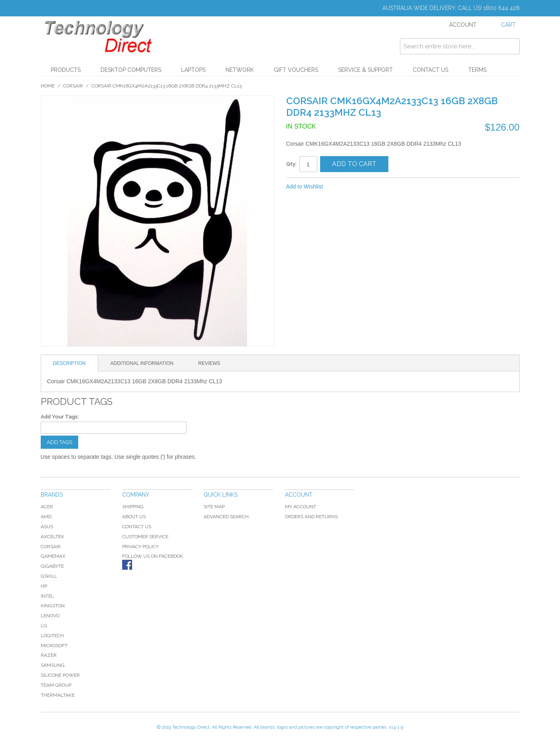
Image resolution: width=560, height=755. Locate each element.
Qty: (291, 164)
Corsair (73, 86)
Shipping (133, 507)
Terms (477, 70)
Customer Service (145, 537)
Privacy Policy (140, 547)
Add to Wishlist (305, 186)
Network (240, 70)
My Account (301, 507)
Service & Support (365, 70)
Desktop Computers (131, 70)
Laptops (193, 70)
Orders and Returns (311, 517)
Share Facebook (340, 187)
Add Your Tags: (60, 417)
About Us (134, 517)
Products (66, 70)
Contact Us (430, 70)
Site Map (214, 507)
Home (48, 86)
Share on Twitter (356, 187)
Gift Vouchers (296, 70)
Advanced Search (226, 517)
